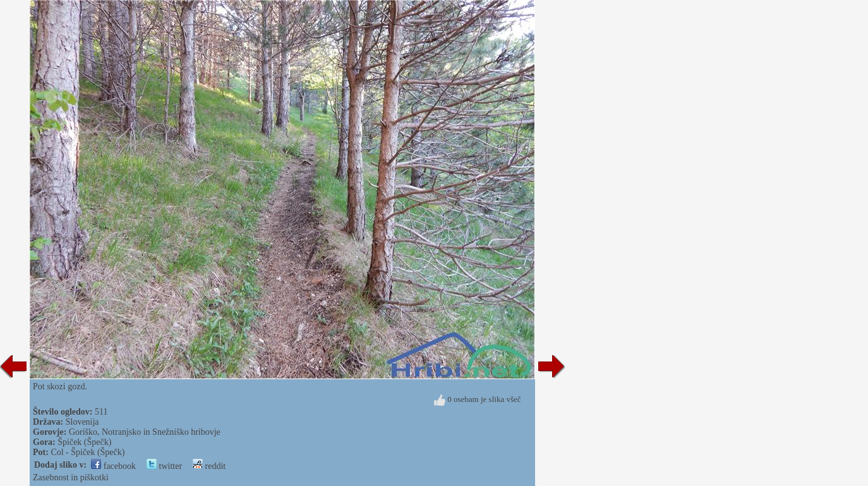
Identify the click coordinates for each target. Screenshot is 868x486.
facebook (113, 466)
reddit (209, 466)
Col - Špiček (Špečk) (87, 452)
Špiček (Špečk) (84, 442)
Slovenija (82, 422)
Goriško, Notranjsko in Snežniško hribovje (145, 432)
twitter (164, 466)
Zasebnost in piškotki (71, 477)
